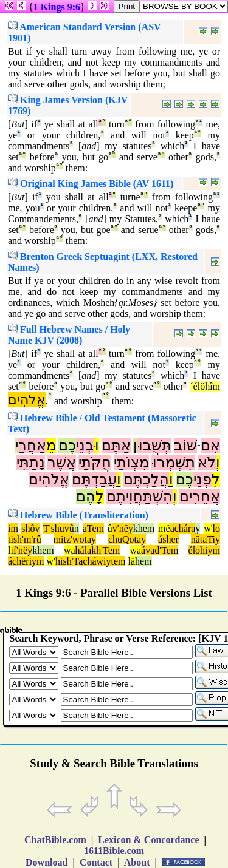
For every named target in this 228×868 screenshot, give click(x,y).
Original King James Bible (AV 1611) (91, 184)
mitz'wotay (75, 539)
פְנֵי (202, 480)
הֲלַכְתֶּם (146, 480)
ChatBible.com (55, 840)
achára (183, 528)
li (11, 550)
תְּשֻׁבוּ (154, 446)
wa (70, 550)
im (13, 528)
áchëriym (26, 561)
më (164, 528)
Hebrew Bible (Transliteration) (78, 515)
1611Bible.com (114, 851)
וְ (218, 463)
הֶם (86, 497)
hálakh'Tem (98, 550)
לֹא (207, 463)
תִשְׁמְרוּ (173, 463)
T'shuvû (59, 528)
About (137, 862)
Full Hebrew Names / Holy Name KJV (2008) (69, 335)
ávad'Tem (160, 550)
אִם (210, 446)
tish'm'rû (25, 539)
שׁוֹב (185, 446)
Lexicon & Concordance (148, 840)
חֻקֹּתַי (95, 463)
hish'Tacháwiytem (91, 561)
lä (131, 561)
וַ (171, 480)
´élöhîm (205, 386)
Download (47, 862)
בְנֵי (85, 446)
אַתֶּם (116, 446)
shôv (30, 528)
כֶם (67, 446)
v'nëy (123, 528)
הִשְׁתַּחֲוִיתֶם (140, 497)
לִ (216, 480)
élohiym (204, 550)
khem (144, 528)
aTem (93, 528)
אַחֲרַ (32, 446)
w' (208, 528)
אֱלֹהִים (27, 400)
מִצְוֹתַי (131, 463)
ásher (168, 539)
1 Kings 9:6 (57, 7)
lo (216, 528)
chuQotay (127, 539)
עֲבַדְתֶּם (94, 480)
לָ (100, 497)
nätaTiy (206, 539)
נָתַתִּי (31, 463)
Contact (96, 862)
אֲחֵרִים (200, 497)
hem (143, 561)
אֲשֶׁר (62, 463)
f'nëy (23, 550)
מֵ (51, 446)
